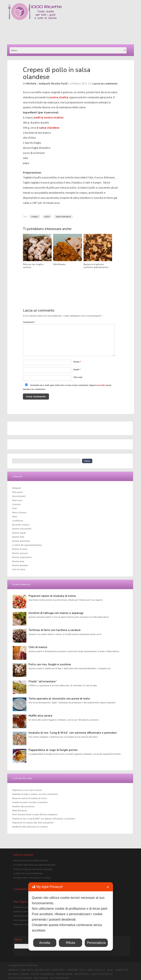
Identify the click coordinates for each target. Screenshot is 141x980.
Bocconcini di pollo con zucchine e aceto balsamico (96, 266)
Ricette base (18, 561)
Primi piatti (17, 492)
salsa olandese (49, 128)
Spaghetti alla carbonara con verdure (30, 827)
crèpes (35, 216)
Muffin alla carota (40, 716)
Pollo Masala (59, 264)
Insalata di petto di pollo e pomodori (30, 802)
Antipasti (44, 84)
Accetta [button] (45, 943)
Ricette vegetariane (22, 557)
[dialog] (70, 916)
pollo (47, 216)
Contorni (16, 504)
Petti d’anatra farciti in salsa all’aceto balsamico (35, 814)
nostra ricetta (59, 97)
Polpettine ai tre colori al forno (27, 790)
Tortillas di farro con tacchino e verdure (55, 630)
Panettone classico (22, 924)
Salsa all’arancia (20, 810)
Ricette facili (59, 84)
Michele (31, 84)
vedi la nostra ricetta (48, 117)
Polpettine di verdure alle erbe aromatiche (33, 823)
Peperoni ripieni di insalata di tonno (52, 596)
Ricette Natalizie (20, 565)
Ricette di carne (20, 549)
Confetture (18, 521)
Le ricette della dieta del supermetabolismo (34, 865)
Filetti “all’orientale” (43, 681)
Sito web (78, 377)
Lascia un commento (105, 84)
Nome (77, 362)
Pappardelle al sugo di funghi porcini (53, 750)
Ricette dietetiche (21, 541)
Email (77, 370)
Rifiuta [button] (70, 943)
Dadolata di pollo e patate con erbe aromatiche (35, 794)
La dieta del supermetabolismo (27, 545)
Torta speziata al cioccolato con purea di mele (59, 699)
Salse (15, 517)
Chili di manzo (38, 647)
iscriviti (101, 385)
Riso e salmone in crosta (25, 920)
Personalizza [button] (96, 943)
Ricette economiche (22, 529)
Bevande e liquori (21, 525)
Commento (29, 322)
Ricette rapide (19, 533)
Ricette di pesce (20, 553)
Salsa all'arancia (21, 916)
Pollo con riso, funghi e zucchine (50, 664)
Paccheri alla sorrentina (23, 806)
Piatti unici (17, 500)
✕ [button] (108, 887)
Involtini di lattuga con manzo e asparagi (56, 613)
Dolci (15, 508)
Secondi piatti (19, 496)
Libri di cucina (19, 569)
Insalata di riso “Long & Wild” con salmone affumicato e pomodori (73, 733)
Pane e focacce (19, 513)
